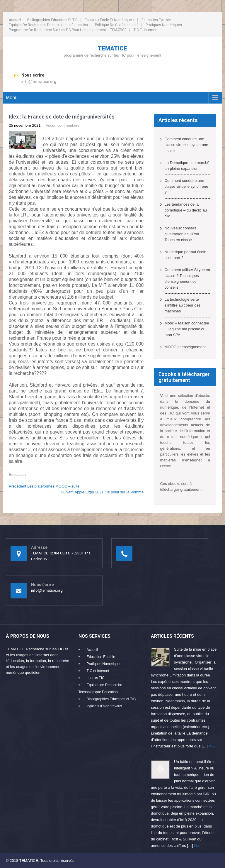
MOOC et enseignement (185, 347)
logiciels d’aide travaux (104, 706)
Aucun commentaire (63, 125)
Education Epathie (156, 20)
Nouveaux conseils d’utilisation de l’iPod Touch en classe (182, 234)
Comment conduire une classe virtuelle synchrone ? (186, 186)
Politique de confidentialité (117, 25)
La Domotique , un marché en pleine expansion (187, 166)
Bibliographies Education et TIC (52, 20)
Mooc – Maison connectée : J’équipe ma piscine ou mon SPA (187, 329)
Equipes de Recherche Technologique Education (48, 25)
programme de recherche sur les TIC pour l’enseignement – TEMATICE (68, 30)
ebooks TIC (96, 678)
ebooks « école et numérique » (110, 20)
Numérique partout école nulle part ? (185, 255)
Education (17, 474)
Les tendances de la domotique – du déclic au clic (186, 210)
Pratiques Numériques (164, 25)
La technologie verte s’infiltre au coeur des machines (183, 305)
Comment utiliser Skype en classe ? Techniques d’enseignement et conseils (187, 279)
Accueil (15, 20)
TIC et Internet (145, 30)
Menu (12, 98)
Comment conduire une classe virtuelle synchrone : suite (186, 145)
